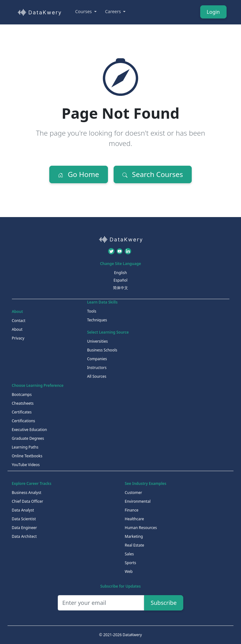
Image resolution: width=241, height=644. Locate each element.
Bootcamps (22, 395)
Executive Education (29, 430)
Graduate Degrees (28, 438)
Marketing (134, 536)
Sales (129, 554)
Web (129, 571)
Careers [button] (114, 11)
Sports (131, 563)
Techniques (97, 320)
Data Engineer (24, 528)
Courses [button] (84, 11)
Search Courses (153, 174)
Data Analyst (23, 510)
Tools (92, 311)
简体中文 (120, 288)
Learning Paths (25, 447)
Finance (132, 510)
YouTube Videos (26, 465)
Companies (97, 359)
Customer (134, 493)
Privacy (18, 338)
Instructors (97, 368)
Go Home (79, 174)
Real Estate (135, 545)
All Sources (97, 376)
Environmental (138, 501)
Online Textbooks (27, 456)
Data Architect (24, 536)
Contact (19, 321)
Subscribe (164, 603)
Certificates (22, 412)
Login (213, 12)
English (121, 273)
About (17, 329)
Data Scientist (24, 519)
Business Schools (102, 350)
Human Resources (141, 528)
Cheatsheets (23, 403)
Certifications (24, 421)
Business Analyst (27, 493)
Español (120, 280)
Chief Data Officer (28, 501)
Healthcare (134, 519)
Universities (98, 341)
